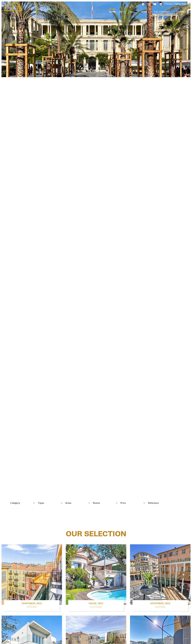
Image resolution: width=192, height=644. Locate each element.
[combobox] (23, 503)
